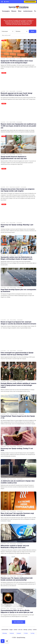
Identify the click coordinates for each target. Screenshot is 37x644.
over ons (20, 630)
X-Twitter (26, 633)
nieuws (14, 11)
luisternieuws (28, 11)
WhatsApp (5, 633)
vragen (11, 630)
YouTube (32, 633)
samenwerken (5, 630)
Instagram (19, 633)
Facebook (12, 633)
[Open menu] (2, 2)
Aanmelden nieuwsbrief (30, 2)
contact (15, 630)
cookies (35, 630)
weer (20, 11)
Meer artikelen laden (18, 622)
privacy (30, 630)
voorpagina (6, 11)
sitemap (25, 630)
